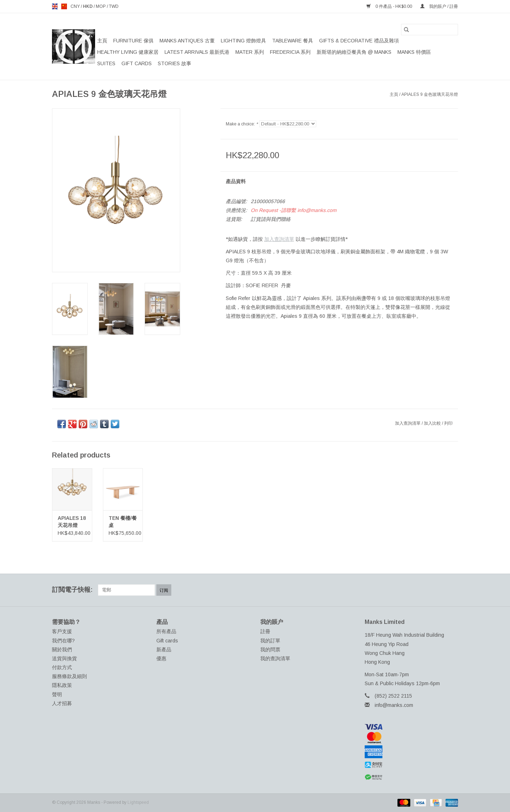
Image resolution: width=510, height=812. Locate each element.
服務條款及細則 (69, 676)
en (55, 6)
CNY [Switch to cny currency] (76, 6)
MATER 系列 (250, 52)
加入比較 (433, 423)
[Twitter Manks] (414, 590)
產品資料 (236, 181)
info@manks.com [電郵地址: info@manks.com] (394, 705)
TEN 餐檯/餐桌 (123, 522)
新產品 (164, 650)
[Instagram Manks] (452, 590)
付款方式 (62, 667)
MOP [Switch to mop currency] (101, 6)
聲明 (57, 694)
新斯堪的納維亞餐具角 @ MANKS (354, 52)
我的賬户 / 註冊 (439, 6)
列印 (448, 423)
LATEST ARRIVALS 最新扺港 (197, 52)
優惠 (161, 658)
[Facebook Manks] (401, 590)
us (64, 6)
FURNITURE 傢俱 (133, 41)
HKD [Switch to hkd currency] (88, 6)
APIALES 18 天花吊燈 (72, 522)
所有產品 (166, 631)
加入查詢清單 (279, 239)
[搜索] (430, 30)
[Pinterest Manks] (427, 590)
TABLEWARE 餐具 (293, 41)
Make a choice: (242, 124)
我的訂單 (270, 641)
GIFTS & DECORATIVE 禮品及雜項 (359, 41)
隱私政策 (62, 685)
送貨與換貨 (64, 658)
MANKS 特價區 (414, 52)
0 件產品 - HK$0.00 (390, 6)
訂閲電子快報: (72, 590)
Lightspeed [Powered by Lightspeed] (138, 802)
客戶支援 (62, 631)
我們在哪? (63, 641)
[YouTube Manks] (439, 590)
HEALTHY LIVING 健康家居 (128, 52)
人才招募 (62, 703)
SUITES (106, 63)
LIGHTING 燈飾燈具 (243, 41)
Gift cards (137, 63)
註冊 (265, 631)
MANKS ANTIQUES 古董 (187, 41)
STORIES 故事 (175, 63)
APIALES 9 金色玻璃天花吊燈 (430, 94)
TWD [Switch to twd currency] (114, 6)
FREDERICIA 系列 (290, 52)
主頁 (102, 41)
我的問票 (270, 650)
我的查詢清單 (275, 658)
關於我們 (62, 650)
